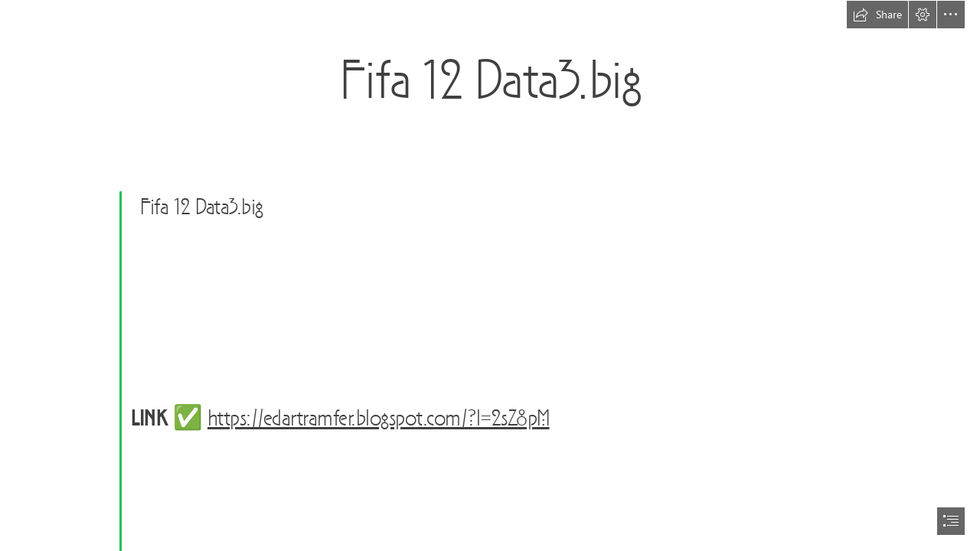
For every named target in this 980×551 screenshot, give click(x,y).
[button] (877, 15)
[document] (490, 275)
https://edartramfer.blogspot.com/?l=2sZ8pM (379, 420)
